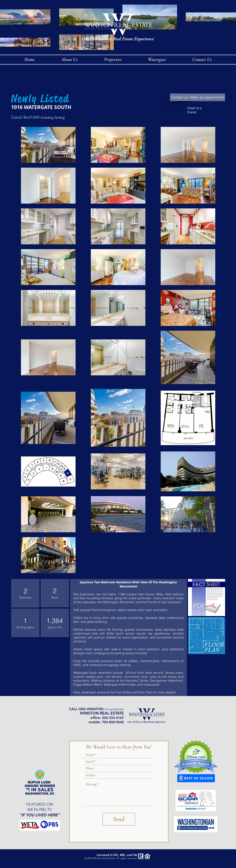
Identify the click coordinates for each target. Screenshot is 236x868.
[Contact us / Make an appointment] (198, 97)
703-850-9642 (113, 722)
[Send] (119, 819)
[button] (157, 60)
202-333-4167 (113, 718)
